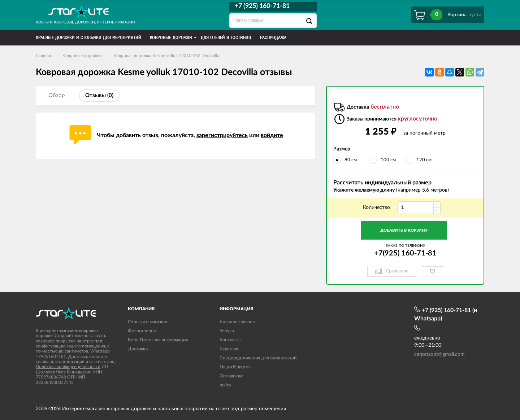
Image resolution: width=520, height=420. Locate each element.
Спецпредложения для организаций (258, 358)
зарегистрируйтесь (222, 135)
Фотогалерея (142, 331)
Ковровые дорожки (82, 56)
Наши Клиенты (236, 367)
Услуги (227, 331)
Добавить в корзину (404, 230)
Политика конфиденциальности (68, 367)
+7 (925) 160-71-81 (262, 6)
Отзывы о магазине (148, 322)
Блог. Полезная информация (158, 340)
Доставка (138, 349)
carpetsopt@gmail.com (439, 354)
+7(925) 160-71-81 (405, 253)
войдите (272, 135)
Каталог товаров (237, 322)
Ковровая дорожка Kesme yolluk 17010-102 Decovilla (166, 56)
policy (226, 385)
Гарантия (229, 349)
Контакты (230, 340)
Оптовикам (231, 376)
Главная (43, 56)
